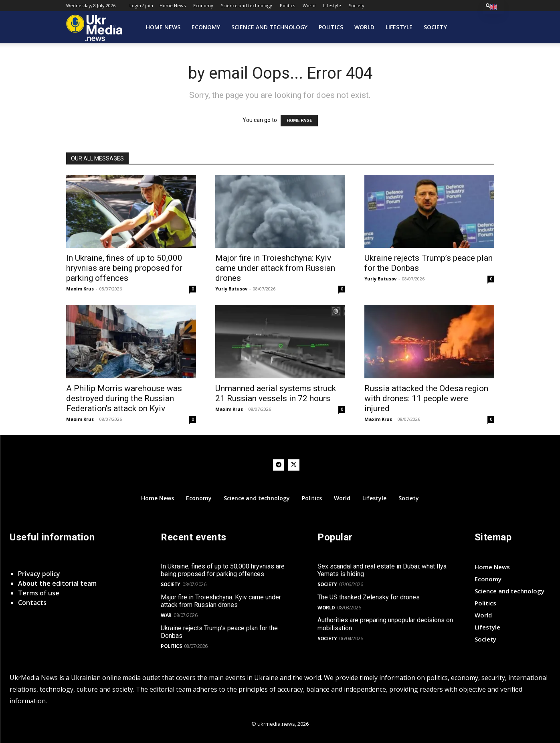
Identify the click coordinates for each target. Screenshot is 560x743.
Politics (287, 5)
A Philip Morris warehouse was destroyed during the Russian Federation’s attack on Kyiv (124, 398)
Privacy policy (39, 574)
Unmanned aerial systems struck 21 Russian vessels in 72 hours (276, 393)
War (166, 615)
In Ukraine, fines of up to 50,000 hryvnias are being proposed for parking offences (124, 268)
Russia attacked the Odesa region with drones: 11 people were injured (426, 398)
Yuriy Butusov (231, 289)
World (309, 5)
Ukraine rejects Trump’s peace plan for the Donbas (219, 632)
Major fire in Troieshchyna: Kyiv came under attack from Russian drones (275, 268)
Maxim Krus (80, 289)
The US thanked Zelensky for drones (369, 597)
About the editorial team (57, 583)
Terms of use (39, 593)
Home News (173, 5)
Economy (203, 5)
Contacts (32, 603)
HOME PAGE (299, 121)
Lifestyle (332, 5)
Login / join (141, 5)
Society (357, 5)
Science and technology (247, 5)
